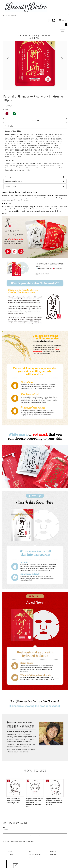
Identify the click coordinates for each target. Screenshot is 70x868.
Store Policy (33, 858)
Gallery (8, 177)
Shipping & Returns (35, 855)
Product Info (10, 126)
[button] (35, 25)
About (10, 852)
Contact (10, 855)
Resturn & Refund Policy (14, 181)
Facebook (53, 852)
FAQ (30, 852)
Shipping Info (10, 186)
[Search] (36, 16)
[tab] (35, 177)
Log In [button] (63, 20)
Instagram (53, 855)
